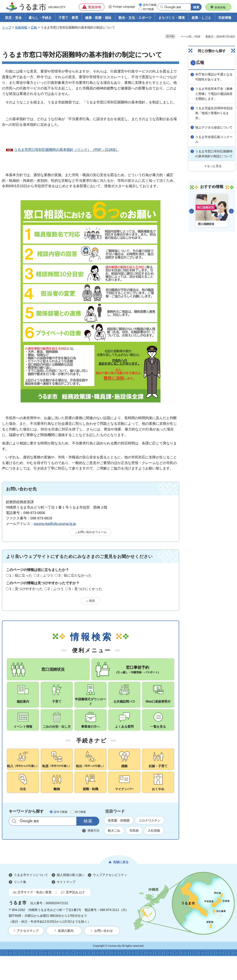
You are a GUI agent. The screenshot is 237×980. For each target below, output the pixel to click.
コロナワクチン (155, 843)
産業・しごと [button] (201, 19)
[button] (92, 7)
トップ (7, 28)
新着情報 (220, 7)
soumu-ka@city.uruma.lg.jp (55, 525)
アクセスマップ (28, 955)
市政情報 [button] (225, 19)
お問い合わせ (104, 955)
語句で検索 (150, 5)
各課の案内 (66, 955)
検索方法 (93, 853)
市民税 (138, 854)
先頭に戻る (121, 886)
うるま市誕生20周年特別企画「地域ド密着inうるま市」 (214, 112)
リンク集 (20, 906)
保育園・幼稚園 (121, 843)
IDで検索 (148, 9)
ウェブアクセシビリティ (110, 899)
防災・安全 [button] (14, 19)
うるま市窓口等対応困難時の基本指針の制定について (214, 159)
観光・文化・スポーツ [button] (135, 19)
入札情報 (160, 854)
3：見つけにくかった (85, 589)
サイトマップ (66, 906)
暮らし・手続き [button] (40, 19)
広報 (34, 28)
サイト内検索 (14, 843)
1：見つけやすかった (26, 589)
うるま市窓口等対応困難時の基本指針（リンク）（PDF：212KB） (66, 151)
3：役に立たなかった (75, 576)
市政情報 (21, 28)
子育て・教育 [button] (68, 19)
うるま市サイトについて (31, 899)
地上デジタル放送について (214, 128)
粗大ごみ (115, 854)
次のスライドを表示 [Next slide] (231, 218)
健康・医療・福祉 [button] (98, 19)
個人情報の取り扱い (71, 899)
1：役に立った (21, 576)
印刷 (172, 37)
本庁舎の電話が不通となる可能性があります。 (214, 77)
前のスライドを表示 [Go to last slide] (192, 218)
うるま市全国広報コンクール (214, 142)
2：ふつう (45, 576)
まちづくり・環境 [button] (172, 19)
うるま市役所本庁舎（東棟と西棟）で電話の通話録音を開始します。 (214, 93)
